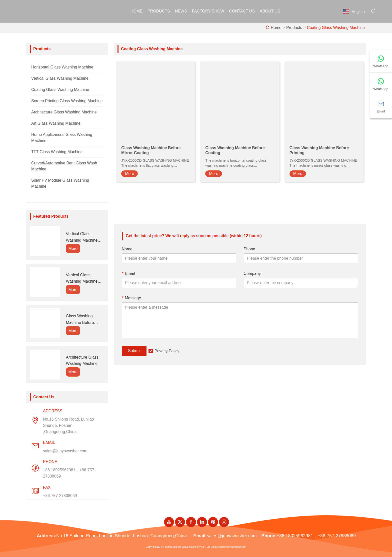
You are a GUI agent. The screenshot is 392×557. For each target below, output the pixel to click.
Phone (249, 249)
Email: (200, 536)
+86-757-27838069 (60, 496)
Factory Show (208, 11)
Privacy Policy (167, 351)
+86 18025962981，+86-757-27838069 (69, 473)
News (181, 11)
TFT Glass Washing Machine (57, 152)
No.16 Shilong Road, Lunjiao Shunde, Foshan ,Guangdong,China (68, 425)
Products (159, 11)
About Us (270, 11)
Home (136, 11)
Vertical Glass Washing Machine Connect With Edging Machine (85, 279)
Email (128, 274)
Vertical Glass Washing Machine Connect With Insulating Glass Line (85, 238)
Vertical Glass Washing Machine (60, 78)
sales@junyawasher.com (65, 451)
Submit (134, 351)
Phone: (269, 536)
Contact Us (242, 11)
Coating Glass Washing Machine (336, 28)
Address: (46, 536)
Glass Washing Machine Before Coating (80, 320)
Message (131, 298)
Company (252, 274)
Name (127, 249)
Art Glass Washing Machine (56, 123)
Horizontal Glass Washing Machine (62, 67)
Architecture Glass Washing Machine (64, 112)
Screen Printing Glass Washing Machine (67, 101)
